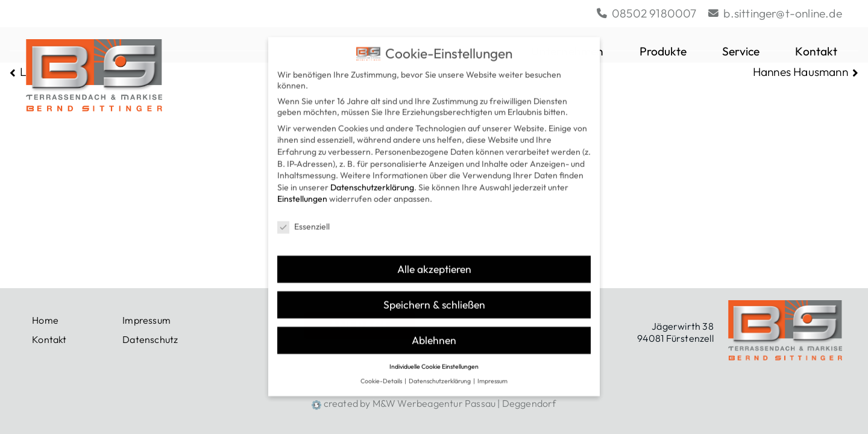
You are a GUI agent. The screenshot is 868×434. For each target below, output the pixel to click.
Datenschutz (150, 339)
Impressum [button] (492, 371)
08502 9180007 (647, 13)
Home (45, 320)
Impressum (146, 320)
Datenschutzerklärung (372, 177)
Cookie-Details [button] (382, 371)
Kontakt (818, 52)
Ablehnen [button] (434, 330)
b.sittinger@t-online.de (775, 13)
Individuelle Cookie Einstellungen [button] (434, 356)
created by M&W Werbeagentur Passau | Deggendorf (434, 403)
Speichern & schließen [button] (434, 294)
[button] (840, 52)
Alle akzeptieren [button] (434, 259)
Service (741, 51)
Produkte (663, 51)
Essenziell (303, 217)
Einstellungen (302, 189)
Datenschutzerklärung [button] (440, 371)
